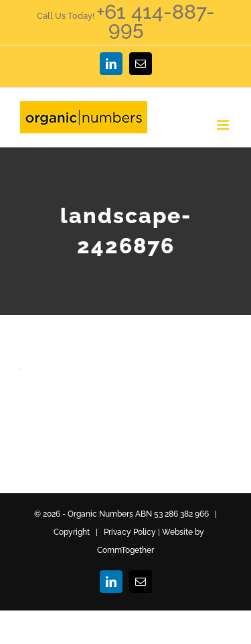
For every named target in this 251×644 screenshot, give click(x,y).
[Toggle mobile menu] (224, 125)
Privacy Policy (130, 532)
